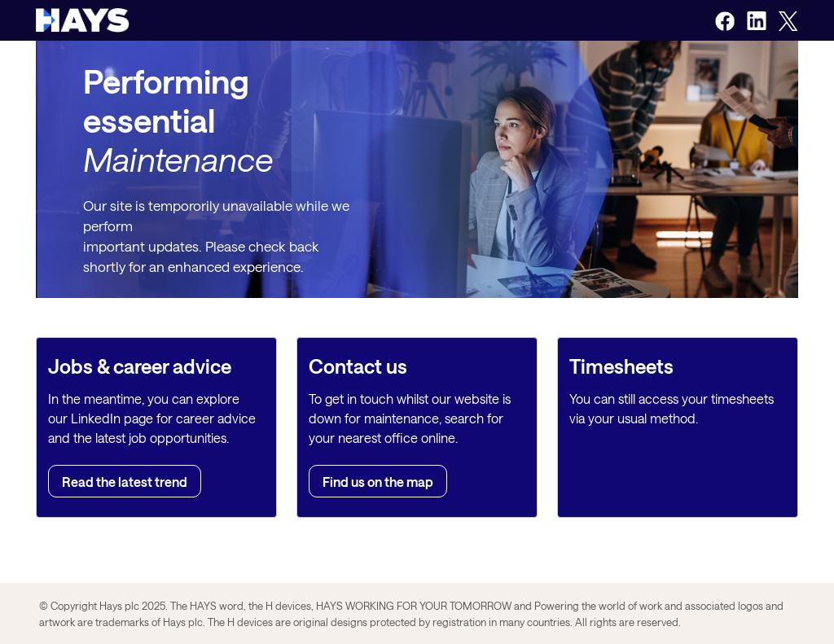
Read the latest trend (125, 482)
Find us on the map (378, 482)
